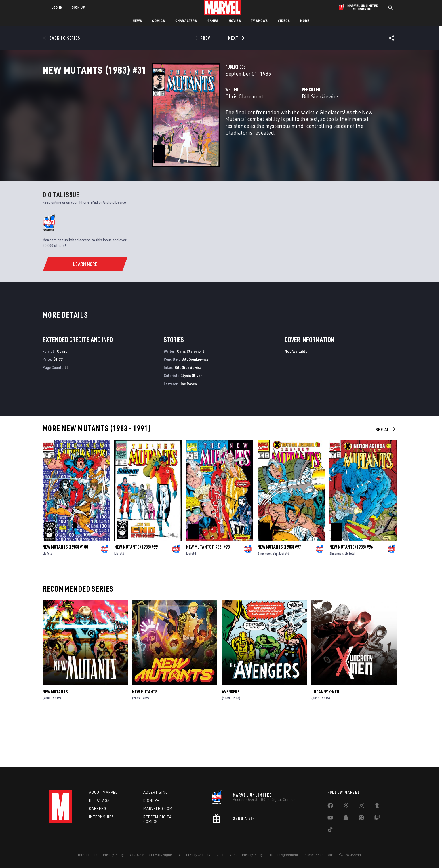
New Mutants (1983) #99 (136, 595)
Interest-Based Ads (319, 855)
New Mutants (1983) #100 (65, 595)
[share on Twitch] (377, 819)
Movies (235, 21)
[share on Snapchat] (346, 819)
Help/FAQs (99, 801)
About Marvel (103, 792)
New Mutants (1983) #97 (279, 595)
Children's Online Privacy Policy (239, 855)
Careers (98, 808)
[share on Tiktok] (330, 831)
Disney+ (151, 801)
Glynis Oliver (191, 424)
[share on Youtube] (330, 819)
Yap (275, 602)
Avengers (231, 740)
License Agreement (283, 855)
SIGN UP (78, 7)
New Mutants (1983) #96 (351, 595)
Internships (102, 817)
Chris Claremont (168, 121)
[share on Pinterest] (361, 819)
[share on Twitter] (346, 806)
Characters (186, 21)
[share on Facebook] (330, 807)
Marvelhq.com (158, 808)
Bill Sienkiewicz (282, 121)
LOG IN (57, 7)
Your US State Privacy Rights (151, 855)
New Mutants (55, 740)
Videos (284, 21)
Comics (158, 21)
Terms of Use (87, 855)
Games (213, 21)
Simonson (265, 602)
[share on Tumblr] (377, 806)
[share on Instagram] (361, 806)
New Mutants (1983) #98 (208, 595)
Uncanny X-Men (325, 740)
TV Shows (259, 21)
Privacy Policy (113, 855)
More (305, 21)
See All (386, 478)
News (137, 21)
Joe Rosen (189, 432)
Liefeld (48, 602)
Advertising (156, 792)
